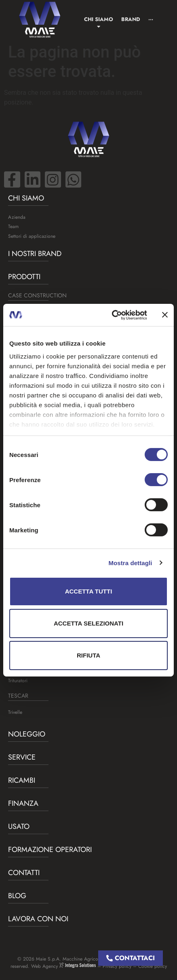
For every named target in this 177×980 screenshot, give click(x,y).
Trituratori (18, 681)
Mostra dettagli (130, 563)
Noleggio (27, 734)
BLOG (17, 896)
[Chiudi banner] (165, 315)
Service (22, 757)
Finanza (23, 803)
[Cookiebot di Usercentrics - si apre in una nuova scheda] (112, 315)
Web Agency (63, 966)
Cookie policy (153, 966)
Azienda (17, 217)
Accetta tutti (89, 591)
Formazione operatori (50, 850)
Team (13, 226)
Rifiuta (88, 655)
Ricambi (22, 780)
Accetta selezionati (88, 623)
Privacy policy (117, 966)
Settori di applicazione (32, 236)
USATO (19, 826)
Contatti (24, 873)
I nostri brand (35, 254)
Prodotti (24, 277)
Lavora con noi (38, 919)
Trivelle (15, 712)
